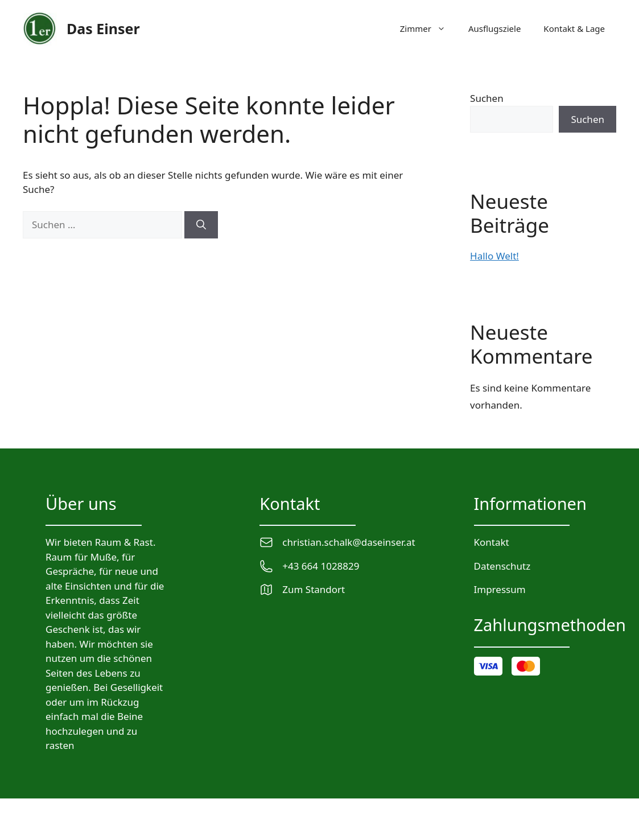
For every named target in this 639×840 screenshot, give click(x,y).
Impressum (500, 589)
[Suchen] (201, 225)
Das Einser (103, 28)
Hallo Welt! (494, 256)
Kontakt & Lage (574, 28)
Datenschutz (502, 566)
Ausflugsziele (494, 28)
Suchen (487, 98)
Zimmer (428, 28)
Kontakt (492, 542)
